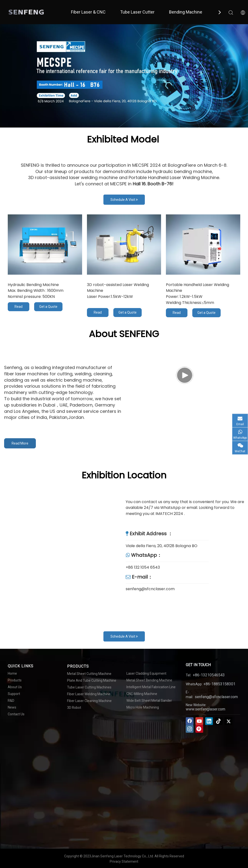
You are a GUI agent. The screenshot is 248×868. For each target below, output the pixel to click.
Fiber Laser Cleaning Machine (89, 701)
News (12, 707)
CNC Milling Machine (142, 694)
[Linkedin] (209, 721)
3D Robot (74, 708)
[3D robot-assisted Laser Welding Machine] (124, 245)
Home (12, 673)
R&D (11, 701)
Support (14, 694)
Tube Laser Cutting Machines (89, 687)
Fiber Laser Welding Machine (89, 694)
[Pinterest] (199, 729)
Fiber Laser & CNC (88, 12)
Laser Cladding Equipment (146, 673)
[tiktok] (219, 721)
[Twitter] (228, 721)
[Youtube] (199, 721)
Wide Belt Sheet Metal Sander (149, 701)
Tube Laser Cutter (137, 12)
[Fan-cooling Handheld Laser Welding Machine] (203, 245)
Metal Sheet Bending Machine (149, 680)
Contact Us (16, 714)
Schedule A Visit (124, 200)
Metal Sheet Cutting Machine (89, 674)
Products (15, 680)
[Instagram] (190, 729)
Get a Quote (48, 307)
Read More (19, 308)
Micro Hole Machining (143, 707)
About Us (15, 687)
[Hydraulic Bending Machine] (45, 245)
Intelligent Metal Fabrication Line (151, 687)
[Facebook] (190, 721)
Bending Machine (186, 12)
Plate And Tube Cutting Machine (92, 680)
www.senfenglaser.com (205, 709)
